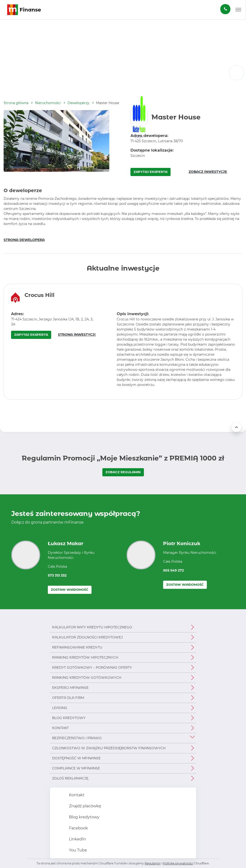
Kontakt (60, 728)
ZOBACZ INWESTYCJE (208, 172)
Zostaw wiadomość (70, 590)
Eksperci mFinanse (70, 688)
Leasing (60, 708)
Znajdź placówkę (85, 806)
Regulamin (153, 863)
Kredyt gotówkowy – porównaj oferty (92, 667)
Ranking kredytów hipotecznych (85, 657)
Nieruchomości (48, 103)
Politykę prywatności (178, 863)
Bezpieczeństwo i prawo (77, 738)
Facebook (78, 828)
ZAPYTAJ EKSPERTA (151, 172)
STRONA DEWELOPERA (24, 240)
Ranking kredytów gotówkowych (87, 678)
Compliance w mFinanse (76, 768)
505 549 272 (173, 570)
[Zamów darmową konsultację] (225, 9)
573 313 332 (57, 575)
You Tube (77, 850)
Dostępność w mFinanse (76, 758)
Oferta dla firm (68, 698)
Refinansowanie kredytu (77, 647)
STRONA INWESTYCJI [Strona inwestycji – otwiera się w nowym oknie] (77, 335)
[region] (123, 342)
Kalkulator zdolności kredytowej (87, 637)
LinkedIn (77, 839)
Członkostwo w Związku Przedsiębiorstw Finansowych (109, 748)
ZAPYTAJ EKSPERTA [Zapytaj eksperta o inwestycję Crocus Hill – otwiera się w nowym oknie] (31, 335)
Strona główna (16, 103)
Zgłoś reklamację (70, 778)
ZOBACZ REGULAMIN (123, 472)
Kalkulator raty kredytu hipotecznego (92, 627)
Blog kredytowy (69, 718)
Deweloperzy (78, 103)
